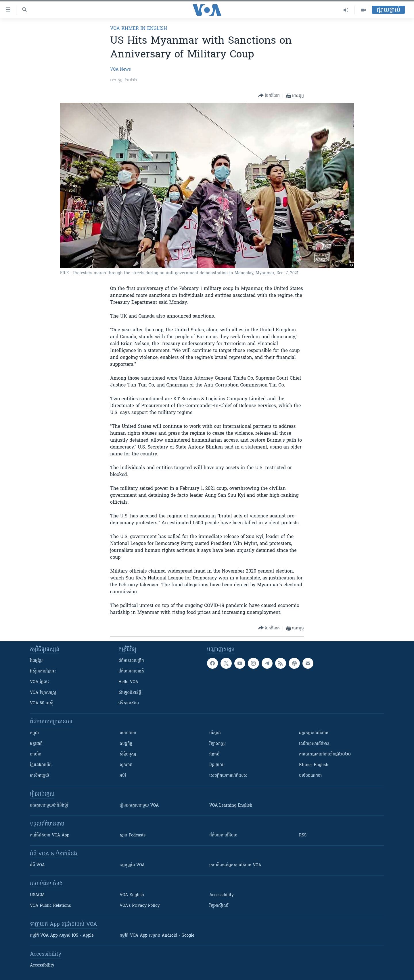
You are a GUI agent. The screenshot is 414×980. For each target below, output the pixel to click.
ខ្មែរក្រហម (217, 765)
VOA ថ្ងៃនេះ (40, 682)
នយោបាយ (128, 733)
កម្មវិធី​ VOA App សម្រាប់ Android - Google (157, 936)
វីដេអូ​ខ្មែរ (36, 661)
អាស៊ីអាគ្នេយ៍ (40, 776)
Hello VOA (128, 682)
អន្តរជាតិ (36, 744)
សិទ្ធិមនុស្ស (128, 754)
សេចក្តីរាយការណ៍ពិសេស (228, 776)
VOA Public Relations (50, 906)
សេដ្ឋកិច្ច (126, 744)
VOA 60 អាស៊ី (42, 703)
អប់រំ (123, 776)
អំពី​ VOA (37, 865)
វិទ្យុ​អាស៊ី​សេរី (219, 906)
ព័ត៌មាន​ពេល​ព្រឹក (131, 661)
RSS (303, 835)
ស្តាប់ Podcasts (133, 835)
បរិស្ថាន (215, 733)
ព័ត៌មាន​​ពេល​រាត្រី (131, 671)
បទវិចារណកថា (310, 776)
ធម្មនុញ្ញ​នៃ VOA (132, 865)
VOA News (120, 70)
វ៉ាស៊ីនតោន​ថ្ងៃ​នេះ (43, 671)
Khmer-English (314, 765)
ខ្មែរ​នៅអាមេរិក (41, 765)
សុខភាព (126, 765)
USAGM (37, 895)
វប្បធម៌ (214, 754)
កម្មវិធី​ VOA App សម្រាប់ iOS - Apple (62, 936)
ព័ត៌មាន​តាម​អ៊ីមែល (223, 835)
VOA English (132, 895)
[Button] (269, 96)
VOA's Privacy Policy (140, 906)
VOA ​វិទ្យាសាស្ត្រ (43, 693)
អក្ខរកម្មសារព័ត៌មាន (314, 733)
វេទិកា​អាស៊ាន (129, 703)
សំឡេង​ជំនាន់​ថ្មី (130, 693)
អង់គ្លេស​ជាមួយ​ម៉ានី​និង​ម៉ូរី (49, 806)
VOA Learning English (231, 806)
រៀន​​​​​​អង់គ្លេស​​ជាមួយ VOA (139, 806)
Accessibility (222, 895)
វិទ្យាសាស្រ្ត (217, 744)
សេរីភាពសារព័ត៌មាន (314, 744)
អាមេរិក (36, 754)
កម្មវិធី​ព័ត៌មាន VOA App (50, 835)
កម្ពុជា (34, 733)
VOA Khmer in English (139, 29)
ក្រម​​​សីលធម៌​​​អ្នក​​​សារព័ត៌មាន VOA (235, 865)
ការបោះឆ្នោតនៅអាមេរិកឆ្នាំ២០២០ (325, 754)
